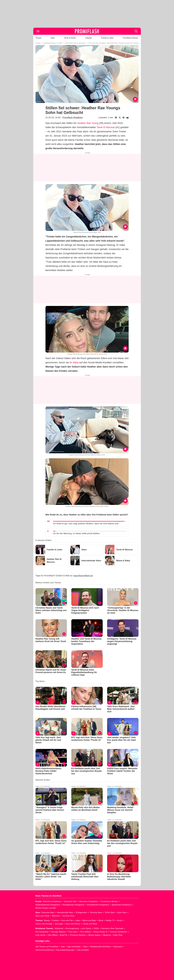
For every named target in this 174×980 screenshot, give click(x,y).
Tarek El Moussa (106, 127)
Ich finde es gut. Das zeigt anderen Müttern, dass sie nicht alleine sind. (86, 524)
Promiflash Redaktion (73, 117)
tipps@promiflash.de (83, 576)
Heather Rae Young (88, 123)
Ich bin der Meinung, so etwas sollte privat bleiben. (77, 533)
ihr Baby (74, 362)
